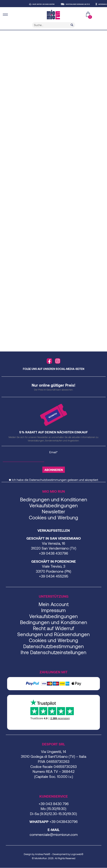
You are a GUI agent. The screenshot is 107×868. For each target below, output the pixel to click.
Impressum (53, 610)
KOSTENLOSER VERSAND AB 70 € (80, 4)
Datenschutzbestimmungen (48, 480)
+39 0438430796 (64, 822)
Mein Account (54, 604)
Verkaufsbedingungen (53, 505)
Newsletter (53, 511)
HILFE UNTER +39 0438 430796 (46, 4)
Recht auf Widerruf (53, 628)
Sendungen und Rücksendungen (53, 634)
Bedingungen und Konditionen (54, 499)
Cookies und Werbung (53, 517)
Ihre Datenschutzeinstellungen (53, 652)
